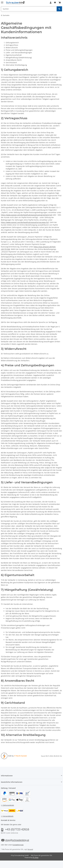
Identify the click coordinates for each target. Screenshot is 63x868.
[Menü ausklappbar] (2, 1)
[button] (51, 3)
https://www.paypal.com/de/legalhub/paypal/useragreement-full (27, 215)
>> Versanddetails (7, 816)
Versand (30, 849)
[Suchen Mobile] (29, 9)
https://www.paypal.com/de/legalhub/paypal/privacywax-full (25, 222)
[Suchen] (59, 9)
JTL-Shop (36, 857)
